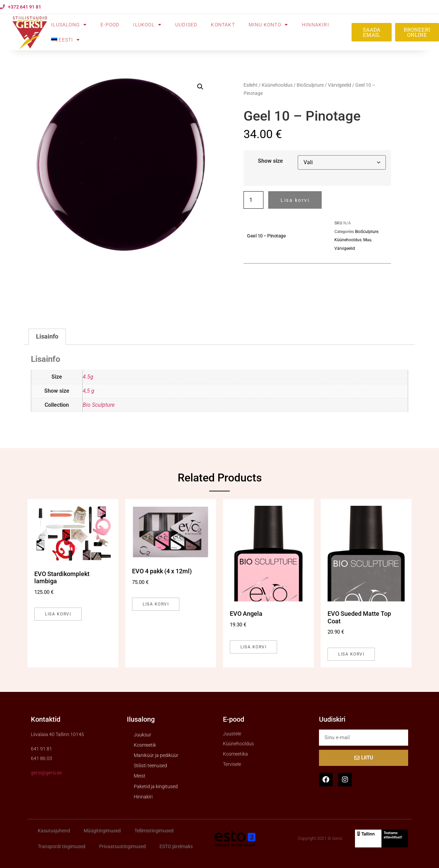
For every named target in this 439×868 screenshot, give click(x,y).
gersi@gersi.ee (46, 773)
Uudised (186, 25)
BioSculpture (310, 85)
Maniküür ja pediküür (156, 755)
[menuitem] (66, 40)
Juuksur (143, 735)
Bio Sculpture (99, 405)
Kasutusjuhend (54, 831)
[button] (200, 87)
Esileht (251, 85)
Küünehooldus (277, 85)
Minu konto (268, 25)
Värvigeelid (340, 85)
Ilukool (147, 25)
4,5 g (88, 391)
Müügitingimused (102, 831)
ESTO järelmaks (176, 846)
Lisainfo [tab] (47, 337)
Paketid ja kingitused (156, 786)
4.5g (88, 377)
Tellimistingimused (154, 831)
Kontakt (223, 25)
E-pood (110, 25)
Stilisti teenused (150, 766)
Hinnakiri (316, 25)
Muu (367, 240)
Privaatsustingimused (122, 846)
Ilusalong (69, 25)
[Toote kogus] (253, 200)
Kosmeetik (145, 745)
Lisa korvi (295, 200)
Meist (140, 776)
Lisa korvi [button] (58, 614)
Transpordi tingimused (62, 846)
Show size (270, 161)
